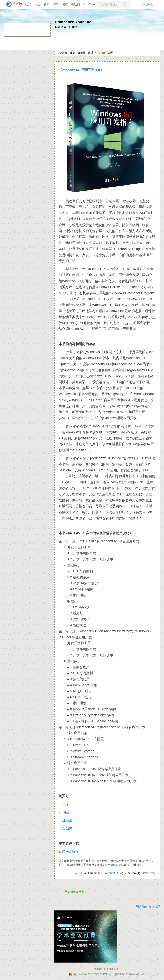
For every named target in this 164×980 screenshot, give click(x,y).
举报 (153, 873)
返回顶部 (154, 906)
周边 (37, 4)
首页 (72, 53)
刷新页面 (141, 906)
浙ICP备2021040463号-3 (129, 974)
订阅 (98, 53)
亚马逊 (67, 820)
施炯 (112, 873)
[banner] (13, 4)
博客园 (63, 53)
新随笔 (81, 53)
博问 (56, 4)
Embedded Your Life (73, 22)
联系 (90, 53)
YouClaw (89, 4)
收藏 (146, 873)
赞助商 (76, 4)
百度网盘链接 (69, 851)
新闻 (47, 4)
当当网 (67, 828)
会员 (28, 4)
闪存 (65, 4)
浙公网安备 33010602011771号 (90, 974)
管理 (110, 53)
